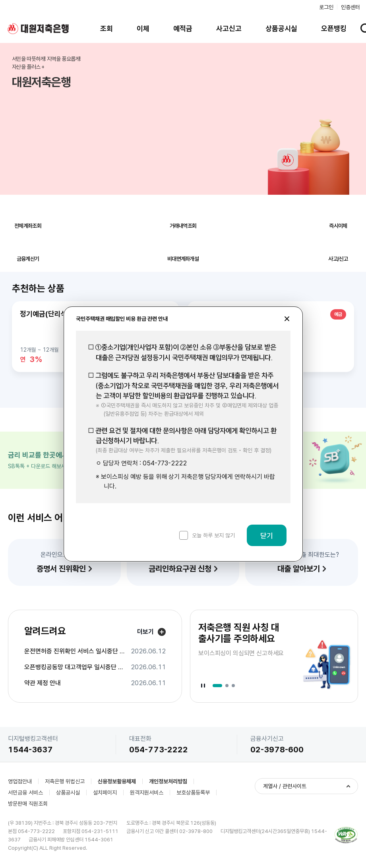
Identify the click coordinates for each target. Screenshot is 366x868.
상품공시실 (281, 28)
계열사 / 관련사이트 (285, 786)
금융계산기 (28, 259)
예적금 (183, 28)
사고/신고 (338, 259)
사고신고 (229, 28)
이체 (143, 28)
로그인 (326, 7)
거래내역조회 (183, 226)
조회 (107, 28)
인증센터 (351, 7)
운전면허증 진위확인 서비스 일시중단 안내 (75, 651)
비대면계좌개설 (183, 259)
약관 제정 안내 (43, 683)
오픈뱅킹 (334, 28)
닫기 (267, 536)
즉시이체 (338, 226)
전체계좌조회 (28, 226)
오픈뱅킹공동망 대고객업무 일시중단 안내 (75, 667)
